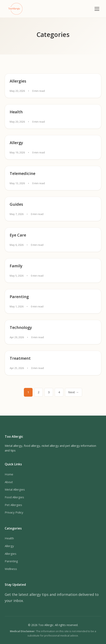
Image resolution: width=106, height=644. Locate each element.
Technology (21, 327)
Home (9, 474)
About (9, 482)
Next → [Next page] (74, 392)
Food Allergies (14, 497)
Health (16, 112)
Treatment (20, 358)
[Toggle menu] (97, 9)
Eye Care (18, 235)
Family (16, 266)
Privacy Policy (14, 512)
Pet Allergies (13, 505)
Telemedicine (23, 173)
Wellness (11, 569)
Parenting (19, 297)
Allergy (16, 143)
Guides (16, 204)
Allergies (18, 81)
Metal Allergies (15, 489)
